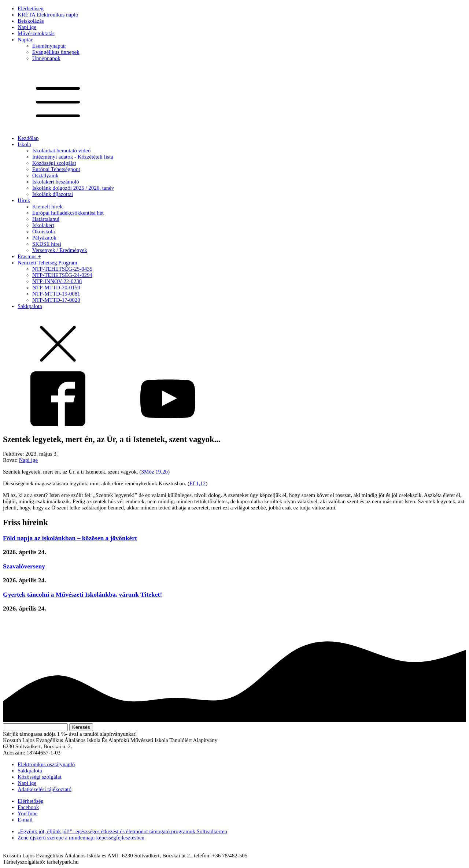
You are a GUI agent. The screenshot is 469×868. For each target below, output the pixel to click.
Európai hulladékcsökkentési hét (68, 213)
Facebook (28, 807)
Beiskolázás (31, 21)
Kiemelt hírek (47, 207)
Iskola (24, 144)
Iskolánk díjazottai (53, 194)
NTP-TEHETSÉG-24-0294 (62, 275)
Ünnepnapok (46, 58)
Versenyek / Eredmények (60, 250)
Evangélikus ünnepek (56, 52)
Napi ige (27, 27)
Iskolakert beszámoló (56, 182)
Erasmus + (29, 256)
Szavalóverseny (24, 566)
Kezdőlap (28, 138)
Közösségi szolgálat (54, 163)
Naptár (25, 40)
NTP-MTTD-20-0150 (56, 288)
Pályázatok (44, 238)
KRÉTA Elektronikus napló (48, 15)
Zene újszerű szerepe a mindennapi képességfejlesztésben (81, 838)
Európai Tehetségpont (56, 169)
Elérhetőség (31, 8)
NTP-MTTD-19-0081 (56, 294)
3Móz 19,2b (155, 472)
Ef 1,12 (197, 483)
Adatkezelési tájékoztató (45, 789)
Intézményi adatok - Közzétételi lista (73, 157)
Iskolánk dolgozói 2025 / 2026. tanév (73, 188)
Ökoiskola (44, 231)
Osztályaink (45, 175)
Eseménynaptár (49, 46)
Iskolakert (43, 225)
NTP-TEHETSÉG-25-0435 (62, 269)
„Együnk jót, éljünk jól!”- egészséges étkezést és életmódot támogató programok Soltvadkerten (122, 831)
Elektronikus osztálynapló (46, 764)
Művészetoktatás (36, 33)
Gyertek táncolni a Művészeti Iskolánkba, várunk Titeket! (82, 594)
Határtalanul (46, 219)
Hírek (24, 200)
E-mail (25, 820)
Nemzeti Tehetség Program (47, 263)
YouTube (28, 813)
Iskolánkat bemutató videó (61, 151)
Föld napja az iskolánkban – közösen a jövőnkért (70, 538)
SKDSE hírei (47, 244)
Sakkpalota (30, 306)
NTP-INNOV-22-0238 (57, 281)
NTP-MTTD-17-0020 (56, 300)
